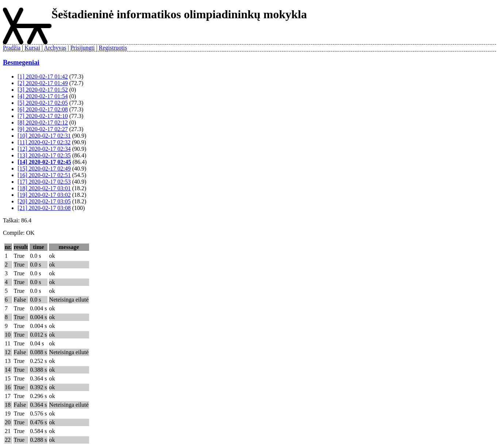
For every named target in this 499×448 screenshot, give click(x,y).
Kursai (32, 48)
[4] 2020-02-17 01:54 (43, 96)
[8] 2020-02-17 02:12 (43, 122)
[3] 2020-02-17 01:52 (43, 90)
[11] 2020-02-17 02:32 (44, 142)
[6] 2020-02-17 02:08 (43, 109)
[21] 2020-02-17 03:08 (44, 208)
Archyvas (55, 48)
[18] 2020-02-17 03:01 (44, 188)
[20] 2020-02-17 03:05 (44, 201)
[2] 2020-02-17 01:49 (43, 83)
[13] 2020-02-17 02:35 (44, 155)
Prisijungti (83, 48)
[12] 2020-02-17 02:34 (44, 149)
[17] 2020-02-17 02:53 (44, 182)
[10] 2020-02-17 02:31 (44, 136)
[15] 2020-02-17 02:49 (44, 169)
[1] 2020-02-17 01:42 (43, 76)
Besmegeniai (21, 62)
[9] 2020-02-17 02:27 (43, 129)
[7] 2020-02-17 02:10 (43, 116)
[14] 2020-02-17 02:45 (44, 162)
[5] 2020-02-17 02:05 (43, 103)
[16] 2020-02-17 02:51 (44, 175)
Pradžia (12, 48)
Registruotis (113, 48)
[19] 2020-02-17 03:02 (44, 195)
